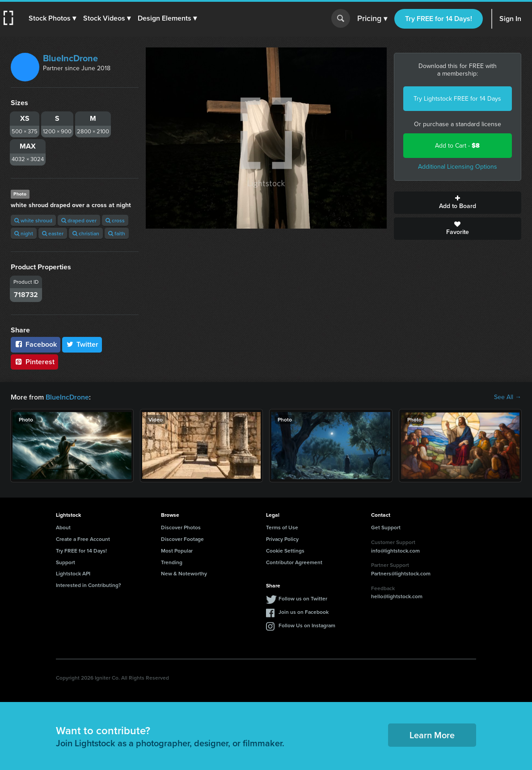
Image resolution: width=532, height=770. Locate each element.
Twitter (82, 344)
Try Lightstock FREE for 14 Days (457, 99)
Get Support (386, 527)
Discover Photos (181, 527)
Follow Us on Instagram (307, 625)
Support (65, 562)
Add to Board (458, 203)
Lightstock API (73, 573)
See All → (508, 397)
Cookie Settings (285, 551)
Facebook (36, 344)
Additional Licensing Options (458, 167)
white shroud (33, 220)
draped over (79, 220)
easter (53, 233)
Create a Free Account (83, 539)
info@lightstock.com (395, 551)
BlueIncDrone (70, 58)
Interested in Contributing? (89, 585)
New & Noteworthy (184, 573)
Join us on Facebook (304, 612)
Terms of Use (282, 527)
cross (115, 220)
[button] (52, 18)
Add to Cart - (457, 146)
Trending (172, 562)
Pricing (372, 19)
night (24, 233)
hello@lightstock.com (397, 596)
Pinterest (34, 362)
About (63, 527)
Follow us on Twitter (303, 598)
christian (86, 233)
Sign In (510, 19)
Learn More (432, 735)
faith (117, 233)
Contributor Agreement (294, 562)
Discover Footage (182, 539)
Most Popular (177, 551)
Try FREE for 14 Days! (439, 19)
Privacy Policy (282, 539)
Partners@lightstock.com (401, 573)
